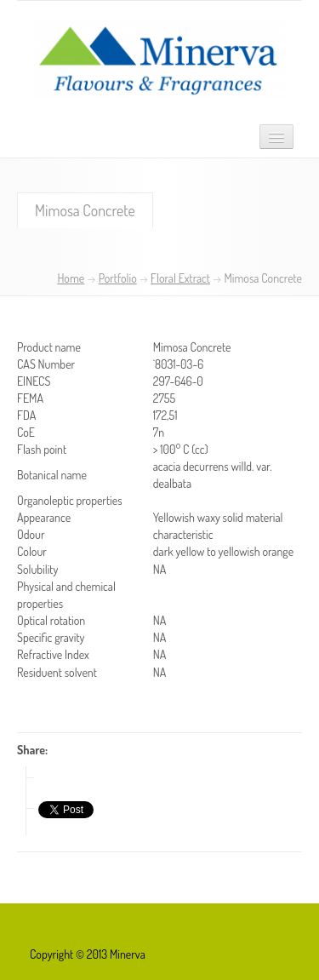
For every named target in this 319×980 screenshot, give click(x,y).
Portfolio (118, 278)
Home (71, 278)
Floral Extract (180, 278)
